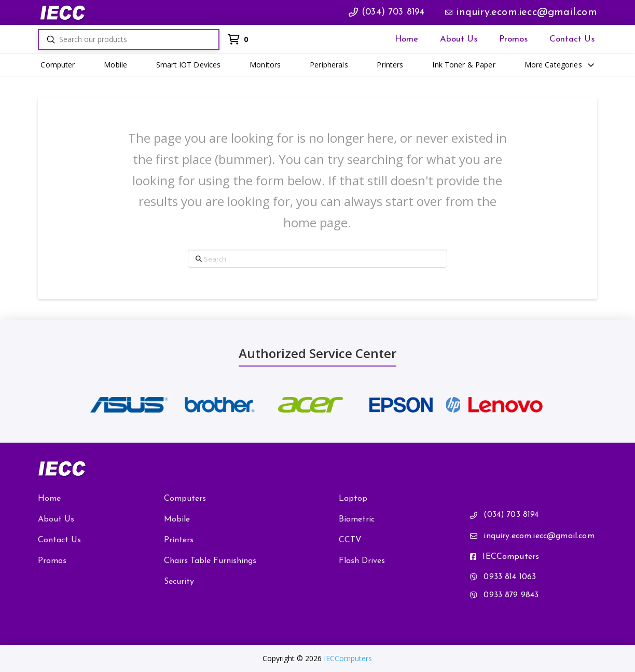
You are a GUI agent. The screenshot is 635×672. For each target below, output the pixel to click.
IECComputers (348, 658)
